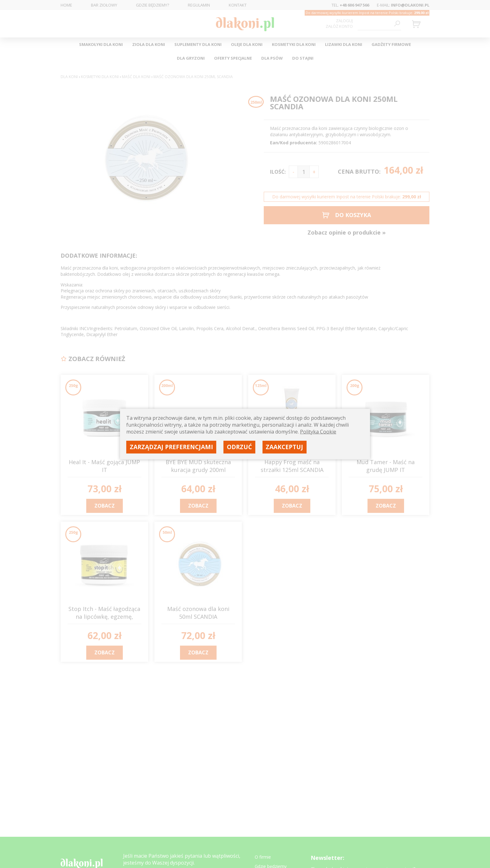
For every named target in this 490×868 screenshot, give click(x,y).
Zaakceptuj (284, 447)
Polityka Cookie (318, 432)
